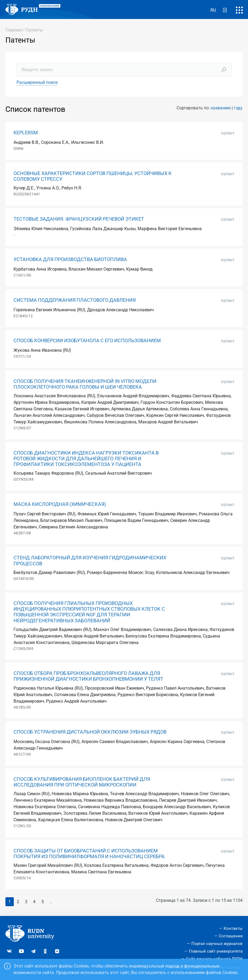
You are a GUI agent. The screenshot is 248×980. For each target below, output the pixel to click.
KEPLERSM (26, 133)
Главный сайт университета (216, 951)
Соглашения (231, 936)
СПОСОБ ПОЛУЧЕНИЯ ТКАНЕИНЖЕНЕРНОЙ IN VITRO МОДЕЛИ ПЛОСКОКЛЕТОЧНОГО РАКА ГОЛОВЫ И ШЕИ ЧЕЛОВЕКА (85, 384)
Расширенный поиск (37, 82)
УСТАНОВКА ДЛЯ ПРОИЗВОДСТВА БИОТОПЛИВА (70, 259)
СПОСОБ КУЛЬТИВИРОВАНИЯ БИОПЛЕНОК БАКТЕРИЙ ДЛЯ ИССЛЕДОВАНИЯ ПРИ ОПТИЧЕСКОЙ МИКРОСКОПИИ (82, 782)
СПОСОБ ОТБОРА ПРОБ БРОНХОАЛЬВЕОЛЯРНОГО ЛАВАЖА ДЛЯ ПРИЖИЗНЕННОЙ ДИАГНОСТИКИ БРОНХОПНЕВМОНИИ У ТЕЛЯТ (88, 676)
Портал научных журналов (217, 944)
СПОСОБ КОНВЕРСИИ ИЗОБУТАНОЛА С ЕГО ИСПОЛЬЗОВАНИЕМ (87, 341)
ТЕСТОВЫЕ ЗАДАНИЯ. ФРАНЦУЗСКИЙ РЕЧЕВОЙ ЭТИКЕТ (79, 219)
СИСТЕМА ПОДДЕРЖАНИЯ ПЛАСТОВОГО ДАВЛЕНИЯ (75, 300)
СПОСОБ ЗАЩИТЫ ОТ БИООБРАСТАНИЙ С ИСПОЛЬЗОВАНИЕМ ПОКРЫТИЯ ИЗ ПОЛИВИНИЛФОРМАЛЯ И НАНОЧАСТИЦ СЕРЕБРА (89, 854)
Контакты (233, 928)
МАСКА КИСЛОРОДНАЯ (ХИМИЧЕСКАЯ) (60, 504)
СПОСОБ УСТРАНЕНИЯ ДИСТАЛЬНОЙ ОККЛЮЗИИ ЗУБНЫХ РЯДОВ (90, 732)
